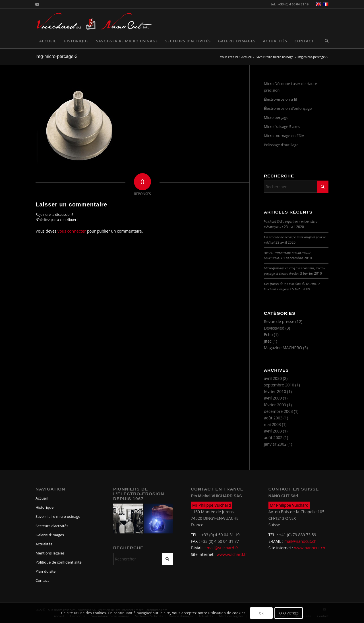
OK (261, 613)
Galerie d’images (50, 535)
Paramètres (289, 613)
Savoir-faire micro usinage (58, 516)
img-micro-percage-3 (57, 56)
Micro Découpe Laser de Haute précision (290, 87)
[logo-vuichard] (66, 21)
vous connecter (72, 231)
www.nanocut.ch (310, 548)
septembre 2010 (279, 385)
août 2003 (273, 418)
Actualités (44, 544)
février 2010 (275, 391)
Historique (45, 507)
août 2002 (273, 437)
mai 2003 (272, 424)
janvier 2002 (275, 444)
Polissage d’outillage (281, 145)
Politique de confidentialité (59, 562)
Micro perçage (276, 117)
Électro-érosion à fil (281, 99)
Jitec (268, 341)
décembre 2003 (278, 411)
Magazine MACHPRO (283, 348)
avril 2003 (273, 431)
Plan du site (45, 571)
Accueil (42, 498)
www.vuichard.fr (232, 554)
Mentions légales (50, 553)
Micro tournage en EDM (284, 136)
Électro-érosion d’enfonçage (288, 108)
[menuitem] (48, 41)
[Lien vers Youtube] (37, 4)
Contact (42, 580)
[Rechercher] (325, 41)
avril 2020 (273, 378)
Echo (268, 335)
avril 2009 (273, 398)
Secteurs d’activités (52, 526)
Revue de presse (279, 321)
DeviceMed (274, 328)
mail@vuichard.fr (223, 548)
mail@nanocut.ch (300, 541)
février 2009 (275, 405)
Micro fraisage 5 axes (282, 127)
